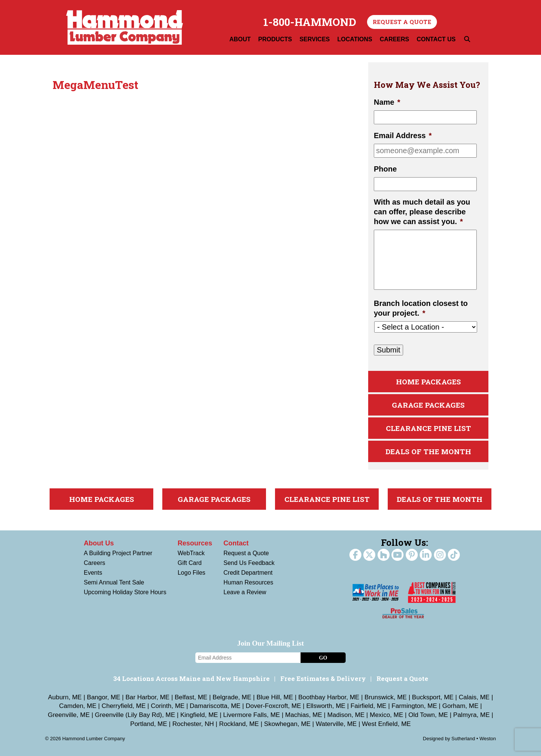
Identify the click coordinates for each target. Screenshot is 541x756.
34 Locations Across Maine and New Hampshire (191, 678)
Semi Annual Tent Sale (114, 582)
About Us (99, 543)
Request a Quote (402, 22)
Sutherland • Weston (474, 739)
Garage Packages (428, 405)
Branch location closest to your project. (421, 308)
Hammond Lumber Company (125, 27)
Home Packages (428, 382)
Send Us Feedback (249, 563)
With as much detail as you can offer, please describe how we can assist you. (422, 212)
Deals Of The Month (428, 451)
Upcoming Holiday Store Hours (125, 592)
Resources (195, 543)
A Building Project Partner (118, 553)
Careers (94, 563)
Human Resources (249, 582)
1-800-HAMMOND (310, 22)
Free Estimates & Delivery (323, 678)
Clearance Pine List (428, 428)
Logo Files (192, 573)
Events (93, 573)
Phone (385, 169)
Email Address (403, 136)
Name (387, 102)
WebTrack (191, 553)
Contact (236, 543)
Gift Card (190, 563)
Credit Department (248, 573)
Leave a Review (245, 592)
